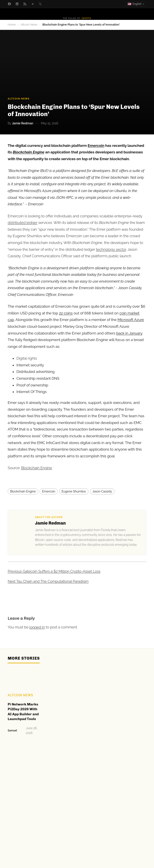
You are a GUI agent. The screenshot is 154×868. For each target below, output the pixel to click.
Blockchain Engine (37, 468)
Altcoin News (29, 25)
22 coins (66, 313)
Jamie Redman (50, 523)
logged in (37, 627)
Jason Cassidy (102, 491)
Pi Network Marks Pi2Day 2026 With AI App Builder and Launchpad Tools (23, 712)
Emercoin (49, 491)
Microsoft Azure (131, 320)
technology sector (111, 249)
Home (12, 25)
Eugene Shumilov (74, 491)
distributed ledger (22, 223)
